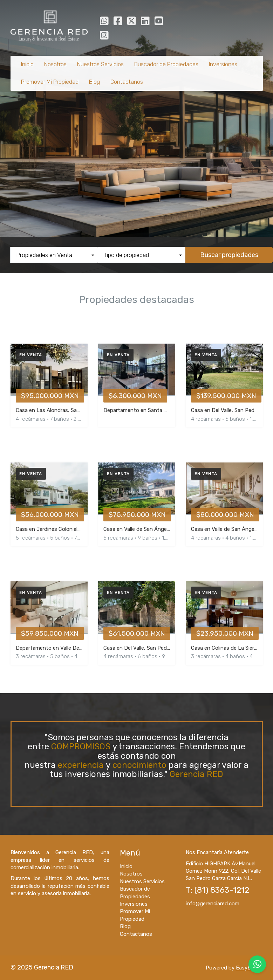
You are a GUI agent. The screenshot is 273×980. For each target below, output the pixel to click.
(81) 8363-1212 (222, 890)
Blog (94, 82)
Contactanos (127, 82)
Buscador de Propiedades (166, 64)
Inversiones (223, 64)
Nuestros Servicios (100, 64)
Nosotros (55, 64)
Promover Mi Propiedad (50, 82)
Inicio (27, 64)
